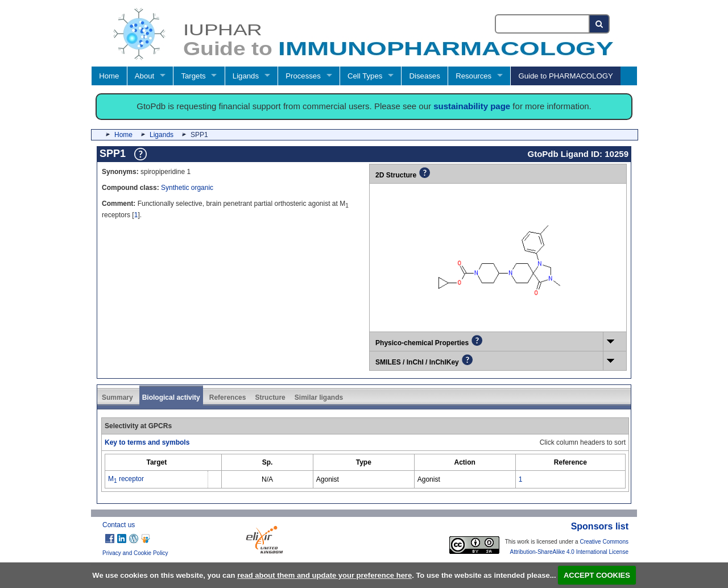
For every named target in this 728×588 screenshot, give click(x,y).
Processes (303, 76)
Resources (473, 76)
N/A (267, 479)
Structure (270, 397)
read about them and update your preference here (324, 575)
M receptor (126, 479)
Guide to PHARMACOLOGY (565, 76)
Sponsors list (600, 526)
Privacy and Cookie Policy (135, 553)
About (144, 76)
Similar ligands (319, 397)
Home (109, 76)
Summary (117, 397)
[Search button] (600, 24)
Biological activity (171, 397)
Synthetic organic (187, 188)
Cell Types (365, 76)
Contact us (119, 525)
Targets (193, 76)
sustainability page (472, 106)
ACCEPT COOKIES (597, 575)
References (228, 397)
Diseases (425, 76)
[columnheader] (157, 462)
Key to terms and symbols (147, 442)
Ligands (246, 76)
